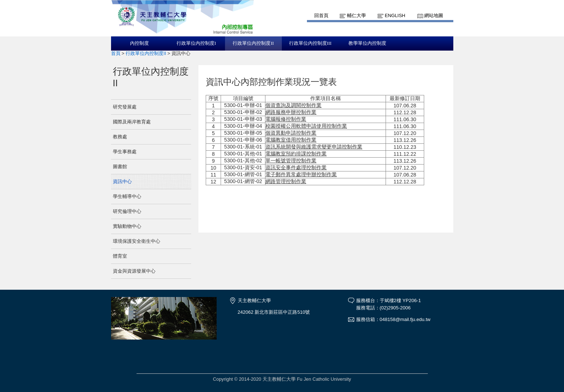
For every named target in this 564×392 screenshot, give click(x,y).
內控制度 (139, 43)
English (395, 15)
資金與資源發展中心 (134, 271)
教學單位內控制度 (367, 43)
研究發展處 (125, 107)
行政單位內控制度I (196, 43)
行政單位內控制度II (253, 43)
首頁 (116, 53)
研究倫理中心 (127, 211)
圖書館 (120, 167)
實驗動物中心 (127, 226)
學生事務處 (125, 152)
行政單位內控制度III (310, 43)
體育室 (120, 256)
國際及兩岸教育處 (132, 122)
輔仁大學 (356, 15)
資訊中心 (122, 181)
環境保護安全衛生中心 (137, 241)
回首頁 (321, 15)
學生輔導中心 (127, 196)
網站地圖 (434, 15)
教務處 (120, 137)
